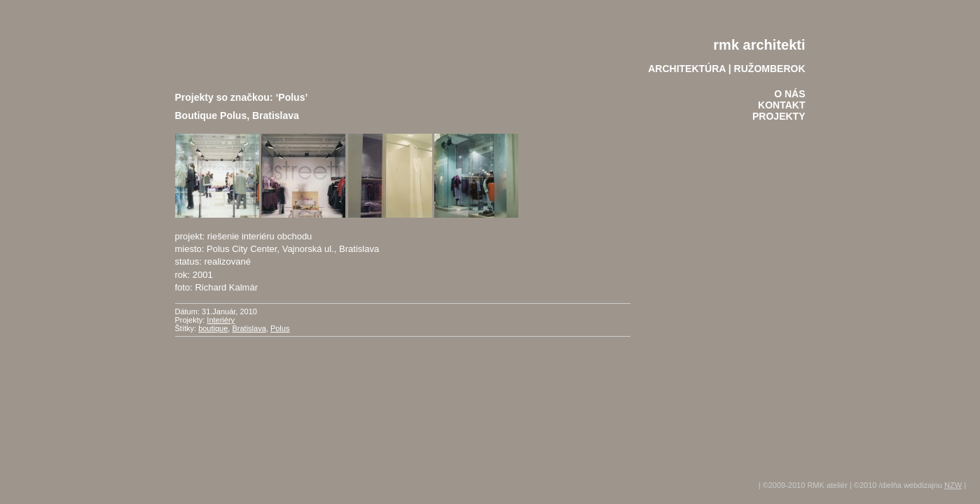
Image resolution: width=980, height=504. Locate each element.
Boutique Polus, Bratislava (237, 115)
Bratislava (249, 328)
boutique (213, 328)
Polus (280, 328)
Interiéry (221, 320)
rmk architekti (759, 45)
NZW (953, 485)
